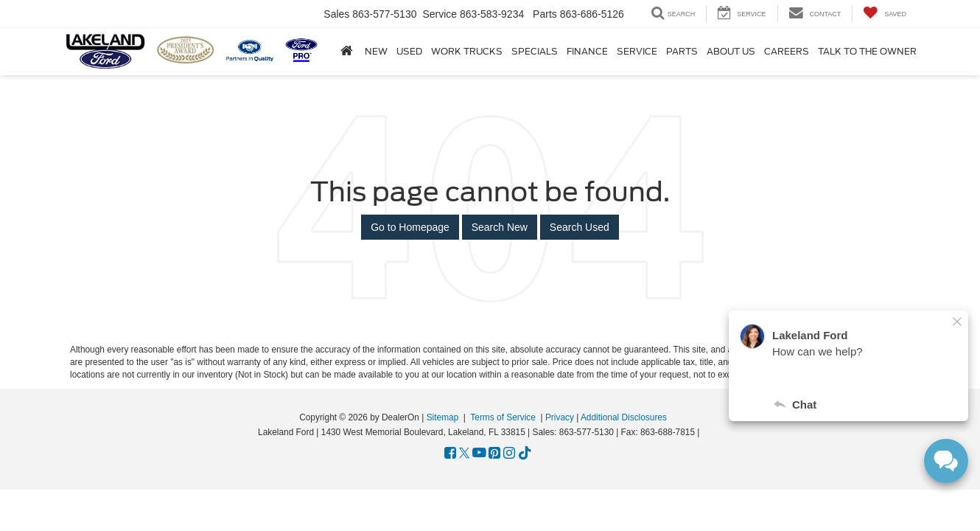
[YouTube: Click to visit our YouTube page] (479, 454)
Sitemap (443, 417)
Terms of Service (503, 417)
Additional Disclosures (624, 417)
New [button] (376, 52)
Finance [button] (587, 52)
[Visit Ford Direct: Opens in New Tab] (706, 432)
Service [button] (637, 52)
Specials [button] (535, 52)
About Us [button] (731, 52)
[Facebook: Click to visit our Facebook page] (450, 454)
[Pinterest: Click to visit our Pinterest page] (494, 454)
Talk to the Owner (867, 52)
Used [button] (409, 52)
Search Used (580, 227)
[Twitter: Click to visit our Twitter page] (464, 454)
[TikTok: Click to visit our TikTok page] (525, 454)
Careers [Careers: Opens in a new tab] (787, 52)
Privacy (560, 417)
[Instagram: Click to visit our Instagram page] (509, 454)
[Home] (347, 51)
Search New (500, 227)
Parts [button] (682, 52)
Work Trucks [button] (467, 52)
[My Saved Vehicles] (885, 14)
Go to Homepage (410, 227)
